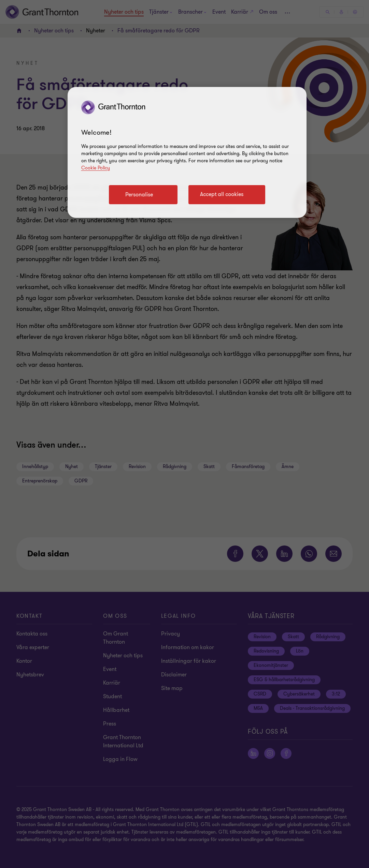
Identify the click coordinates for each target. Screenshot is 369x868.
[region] (187, 152)
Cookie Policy (96, 168)
